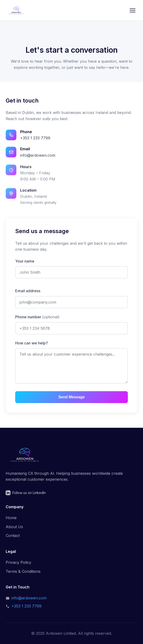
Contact (13, 536)
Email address (28, 291)
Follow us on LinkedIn (26, 493)
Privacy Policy (18, 562)
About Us (14, 527)
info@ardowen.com (38, 155)
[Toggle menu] (133, 10)
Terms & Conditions (23, 571)
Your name (25, 261)
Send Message (71, 397)
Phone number (37, 317)
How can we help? (32, 343)
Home (11, 518)
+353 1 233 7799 (35, 138)
